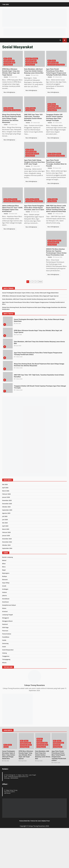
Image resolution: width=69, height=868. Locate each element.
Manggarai (5, 656)
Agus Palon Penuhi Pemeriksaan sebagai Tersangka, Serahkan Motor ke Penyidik (13, 191)
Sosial (13, 63)
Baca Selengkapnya (9, 90)
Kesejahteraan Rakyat (9, 61)
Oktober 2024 (6, 583)
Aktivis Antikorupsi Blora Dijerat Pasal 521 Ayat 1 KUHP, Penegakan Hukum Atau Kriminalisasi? (34, 191)
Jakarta (4, 633)
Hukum (10, 59)
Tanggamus (6, 694)
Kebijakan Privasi (46, 859)
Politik (4, 678)
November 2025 (7, 541)
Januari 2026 (6, 535)
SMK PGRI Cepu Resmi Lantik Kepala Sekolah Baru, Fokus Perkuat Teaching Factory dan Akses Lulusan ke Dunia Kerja (56, 234)
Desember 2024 (7, 577)
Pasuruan (5, 669)
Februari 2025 (6, 570)
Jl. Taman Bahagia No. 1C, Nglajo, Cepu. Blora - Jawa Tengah (20, 813)
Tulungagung (6, 697)
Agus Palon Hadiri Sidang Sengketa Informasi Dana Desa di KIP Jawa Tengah (56, 159)
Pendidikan (32, 108)
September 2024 (7, 586)
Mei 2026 (5, 522)
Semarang (58, 108)
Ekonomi (5, 617)
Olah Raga (5, 665)
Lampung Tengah (8, 653)
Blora (5, 59)
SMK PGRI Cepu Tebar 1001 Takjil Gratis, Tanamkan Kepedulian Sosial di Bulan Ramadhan (34, 104)
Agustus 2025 (6, 551)
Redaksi (5, 75)
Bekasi (4, 598)
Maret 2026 (6, 529)
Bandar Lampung (8, 595)
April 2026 (5, 525)
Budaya (5, 614)
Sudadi (5, 124)
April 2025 (5, 564)
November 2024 (7, 580)
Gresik (4, 624)
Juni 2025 (5, 557)
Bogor (4, 608)
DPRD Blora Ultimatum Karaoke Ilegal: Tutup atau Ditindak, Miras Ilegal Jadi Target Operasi (12, 71)
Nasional (5, 662)
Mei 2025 (5, 561)
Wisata (4, 700)
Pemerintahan (7, 63)
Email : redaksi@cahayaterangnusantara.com (16, 814)
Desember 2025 (7, 538)
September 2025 (7, 548)
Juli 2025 (5, 554)
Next (41, 319)
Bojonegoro (29, 59)
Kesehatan (35, 59)
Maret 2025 (6, 567)
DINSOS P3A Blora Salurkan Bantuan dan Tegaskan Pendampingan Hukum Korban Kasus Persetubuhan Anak (13, 277)
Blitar (4, 601)
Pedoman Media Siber (25, 859)
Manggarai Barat (7, 659)
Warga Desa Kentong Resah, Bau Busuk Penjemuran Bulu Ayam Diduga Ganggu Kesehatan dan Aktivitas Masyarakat (13, 104)
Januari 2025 (6, 573)
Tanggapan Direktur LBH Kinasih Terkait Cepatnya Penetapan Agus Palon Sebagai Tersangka (56, 116)
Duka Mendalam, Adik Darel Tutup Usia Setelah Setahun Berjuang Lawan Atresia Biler (33, 71)
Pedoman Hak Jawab (36, 859)
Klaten (4, 646)
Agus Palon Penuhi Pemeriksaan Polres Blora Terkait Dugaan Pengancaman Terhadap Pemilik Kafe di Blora (56, 59)
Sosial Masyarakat (8, 65)
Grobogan (5, 627)
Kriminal (15, 194)
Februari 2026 (6, 532)
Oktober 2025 (6, 545)
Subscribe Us (65, 40)
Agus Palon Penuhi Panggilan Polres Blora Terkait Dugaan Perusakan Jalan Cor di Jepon (56, 191)
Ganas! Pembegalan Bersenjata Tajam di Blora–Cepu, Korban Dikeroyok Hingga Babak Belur (30, 331)
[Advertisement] (34, 32)
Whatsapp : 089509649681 (11, 816)
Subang (4, 691)
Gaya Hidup (6, 621)
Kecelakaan (6, 637)
